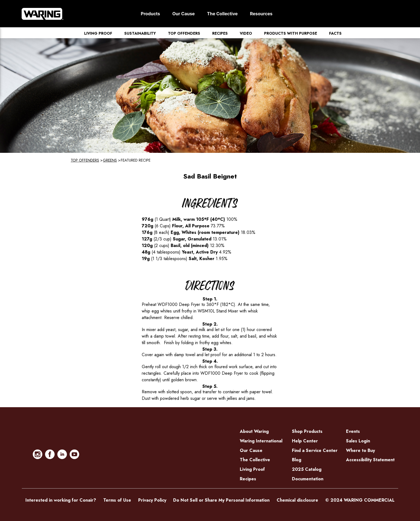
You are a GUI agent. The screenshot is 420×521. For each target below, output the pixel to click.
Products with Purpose (291, 33)
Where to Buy (360, 450)
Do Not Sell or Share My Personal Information (221, 500)
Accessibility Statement (370, 460)
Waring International (261, 441)
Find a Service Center (315, 450)
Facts (335, 33)
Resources (261, 14)
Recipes (220, 33)
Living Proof (98, 33)
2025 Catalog (307, 469)
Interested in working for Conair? (61, 500)
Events (353, 431)
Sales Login (358, 441)
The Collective (222, 14)
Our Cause (184, 14)
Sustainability (140, 33)
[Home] (42, 14)
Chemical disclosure (297, 500)
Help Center (305, 441)
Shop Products (307, 431)
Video (246, 33)
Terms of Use (117, 500)
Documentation (308, 479)
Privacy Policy (152, 500)
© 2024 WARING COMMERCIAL (360, 500)
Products (150, 14)
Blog (297, 460)
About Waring (254, 431)
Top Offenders (184, 33)
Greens (110, 160)
